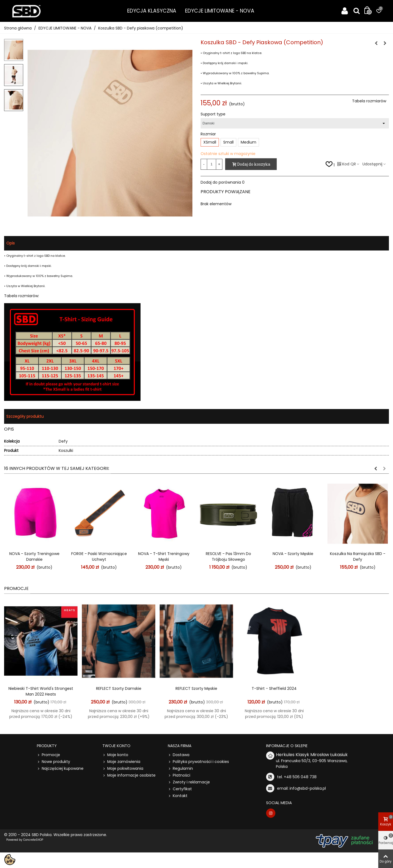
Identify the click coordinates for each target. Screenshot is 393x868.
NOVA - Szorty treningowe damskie (34, 557)
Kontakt (178, 796)
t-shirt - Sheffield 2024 (274, 688)
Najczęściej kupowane (60, 769)
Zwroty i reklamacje (189, 782)
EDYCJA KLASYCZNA (152, 11)
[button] (376, 469)
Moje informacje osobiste (129, 775)
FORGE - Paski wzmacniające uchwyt (99, 557)
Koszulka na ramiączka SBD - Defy (358, 557)
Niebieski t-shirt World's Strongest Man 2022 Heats (41, 691)
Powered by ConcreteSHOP (25, 840)
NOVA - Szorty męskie (293, 554)
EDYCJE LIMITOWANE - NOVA (220, 11)
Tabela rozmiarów (369, 101)
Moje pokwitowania (123, 769)
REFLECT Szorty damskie (119, 688)
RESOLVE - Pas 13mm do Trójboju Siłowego (228, 557)
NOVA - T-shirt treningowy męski (164, 557)
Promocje (16, 588)
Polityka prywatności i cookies (198, 762)
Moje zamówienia (121, 762)
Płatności (179, 775)
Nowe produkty (53, 762)
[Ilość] (212, 164)
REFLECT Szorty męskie (196, 688)
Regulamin (180, 769)
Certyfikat (180, 789)
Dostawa (179, 755)
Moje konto (115, 755)
